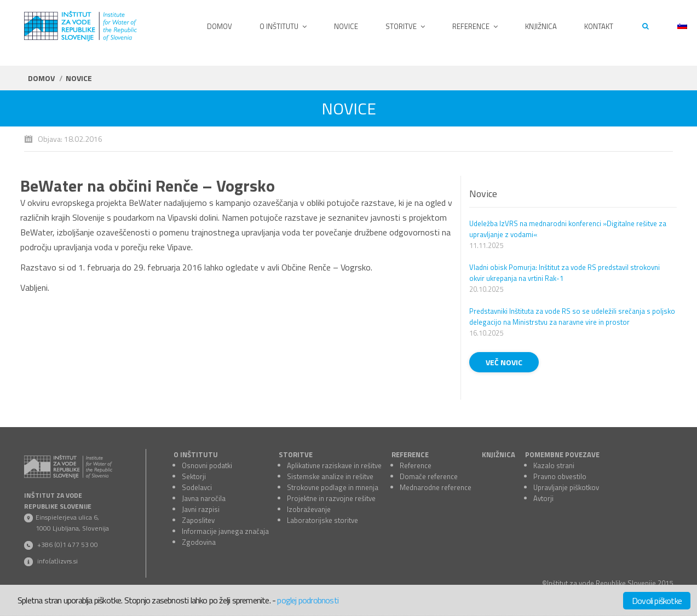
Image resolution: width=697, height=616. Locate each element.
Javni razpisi (201, 509)
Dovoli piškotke (657, 601)
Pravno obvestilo (560, 476)
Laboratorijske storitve (322, 520)
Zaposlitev (198, 520)
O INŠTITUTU (196, 454)
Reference (416, 465)
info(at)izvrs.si (57, 561)
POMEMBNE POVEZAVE (562, 454)
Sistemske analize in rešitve (330, 476)
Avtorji (543, 498)
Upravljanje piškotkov (566, 487)
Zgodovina (199, 542)
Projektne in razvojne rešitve (331, 498)
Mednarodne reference (436, 487)
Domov (41, 78)
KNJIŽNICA (499, 454)
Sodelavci (197, 487)
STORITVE (296, 454)
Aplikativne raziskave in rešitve (334, 465)
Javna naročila (204, 498)
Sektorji (194, 476)
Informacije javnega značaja (225, 531)
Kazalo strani (554, 465)
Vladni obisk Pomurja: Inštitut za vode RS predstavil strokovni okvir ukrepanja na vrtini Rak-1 (564, 273)
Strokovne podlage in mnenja (333, 487)
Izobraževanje (309, 509)
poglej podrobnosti (308, 600)
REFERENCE (410, 454)
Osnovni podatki (207, 465)
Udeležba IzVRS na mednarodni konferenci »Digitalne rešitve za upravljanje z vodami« (568, 229)
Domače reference (429, 476)
